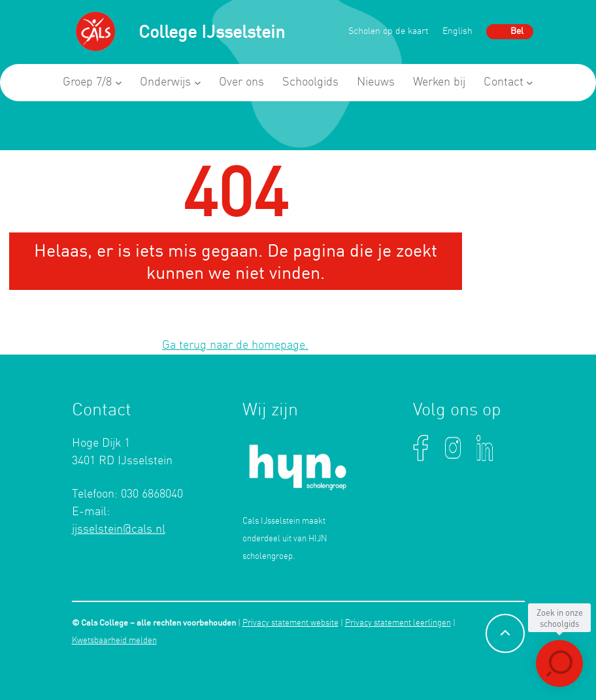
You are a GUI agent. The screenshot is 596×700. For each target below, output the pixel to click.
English (457, 32)
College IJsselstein (212, 31)
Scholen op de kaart (389, 32)
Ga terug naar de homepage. (235, 345)
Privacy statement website (290, 623)
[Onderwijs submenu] (198, 83)
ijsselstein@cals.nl (119, 530)
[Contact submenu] (530, 83)
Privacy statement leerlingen (398, 623)
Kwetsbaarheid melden (114, 641)
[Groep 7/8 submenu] (119, 83)
